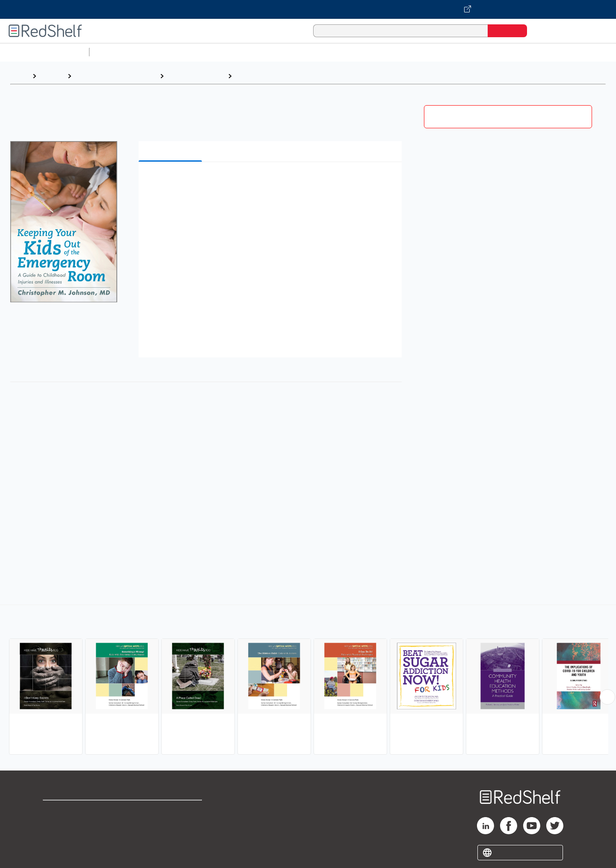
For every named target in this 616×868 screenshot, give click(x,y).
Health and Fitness (196, 76)
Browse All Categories (44, 52)
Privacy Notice (67, 838)
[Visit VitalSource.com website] (308, 9)
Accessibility (169, 838)
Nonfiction (518, 52)
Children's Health (263, 76)
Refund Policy (171, 824)
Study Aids (115, 52)
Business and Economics (332, 52)
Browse (52, 76)
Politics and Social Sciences (422, 52)
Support (56, 824)
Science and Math (168, 52)
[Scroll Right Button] (607, 697)
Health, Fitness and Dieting (115, 76)
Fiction (484, 52)
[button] (272, 182)
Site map (57, 852)
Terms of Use (171, 810)
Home (19, 76)
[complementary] (308, 681)
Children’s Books (568, 52)
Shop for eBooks (70, 810)
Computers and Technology (244, 52)
